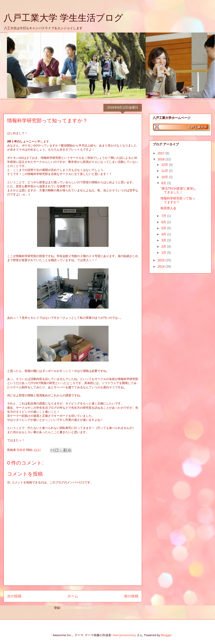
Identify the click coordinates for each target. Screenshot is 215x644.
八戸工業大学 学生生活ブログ (63, 18)
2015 (162, 260)
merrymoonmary (124, 635)
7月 (164, 216)
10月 (165, 177)
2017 (162, 153)
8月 (164, 183)
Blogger (166, 635)
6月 (164, 222)
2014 (162, 266)
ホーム (73, 596)
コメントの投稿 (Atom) (76, 608)
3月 (164, 240)
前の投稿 (131, 596)
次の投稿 (14, 596)
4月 (164, 234)
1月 (164, 253)
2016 (162, 159)
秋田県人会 (168, 208)
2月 (164, 247)
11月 (165, 171)
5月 (164, 228)
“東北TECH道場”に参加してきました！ (178, 190)
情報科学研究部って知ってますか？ (178, 200)
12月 (165, 165)
